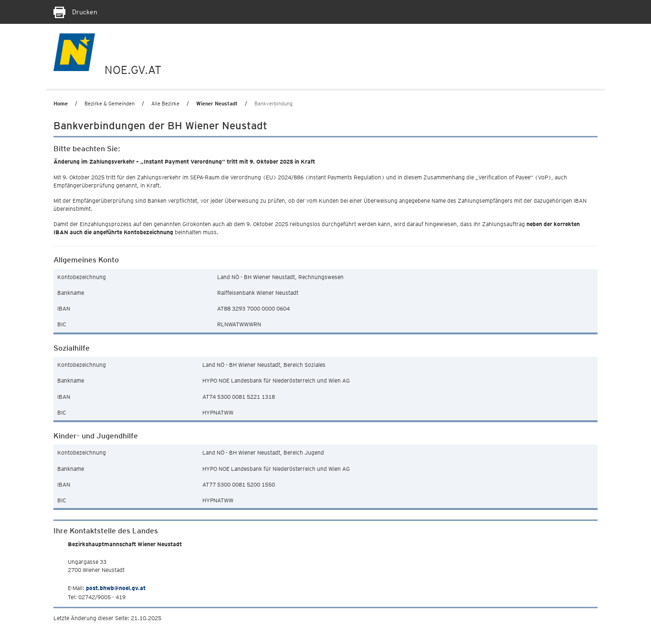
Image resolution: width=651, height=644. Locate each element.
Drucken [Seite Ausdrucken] (75, 12)
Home (61, 104)
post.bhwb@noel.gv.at (116, 588)
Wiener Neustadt (217, 104)
